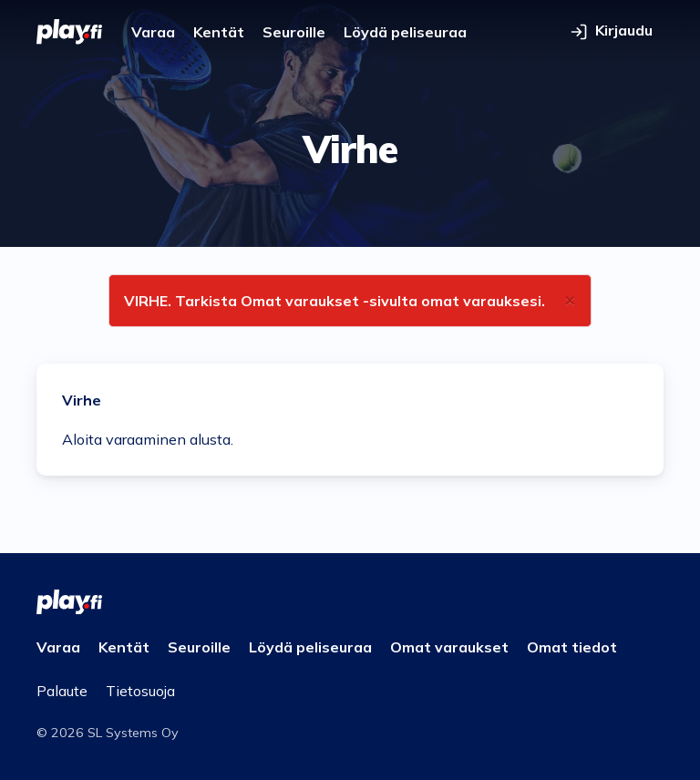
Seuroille (294, 32)
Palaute (62, 691)
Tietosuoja (140, 691)
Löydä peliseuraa (405, 32)
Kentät (219, 32)
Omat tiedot (572, 647)
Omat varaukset (449, 647)
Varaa (153, 32)
